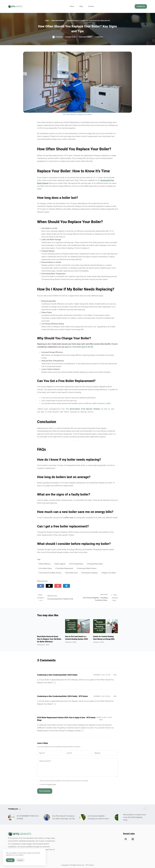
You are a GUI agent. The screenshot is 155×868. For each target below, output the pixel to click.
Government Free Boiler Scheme (50, 573)
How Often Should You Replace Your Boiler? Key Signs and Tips (64, 816)
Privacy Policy (52, 783)
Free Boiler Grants (45, 568)
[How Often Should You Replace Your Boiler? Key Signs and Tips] (47, 816)
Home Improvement (86, 37)
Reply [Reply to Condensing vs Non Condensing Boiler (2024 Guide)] (115, 674)
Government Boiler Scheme (87, 568)
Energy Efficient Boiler (95, 564)
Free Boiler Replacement (64, 568)
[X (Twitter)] (49, 586)
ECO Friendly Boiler (76, 564)
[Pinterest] (58, 586)
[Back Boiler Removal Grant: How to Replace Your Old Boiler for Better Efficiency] (50, 626)
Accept (10, 860)
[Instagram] (133, 838)
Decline (20, 860)
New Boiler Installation (90, 573)
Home (72, 6)
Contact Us (141, 6)
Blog (81, 6)
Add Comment (45, 760)
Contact (91, 6)
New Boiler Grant (71, 573)
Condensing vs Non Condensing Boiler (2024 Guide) (57, 674)
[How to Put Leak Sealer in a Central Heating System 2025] (77, 626)
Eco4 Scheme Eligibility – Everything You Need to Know (99, 816)
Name (42, 752)
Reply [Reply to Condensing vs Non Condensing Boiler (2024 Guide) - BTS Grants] (115, 695)
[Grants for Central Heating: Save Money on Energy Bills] (105, 626)
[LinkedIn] (66, 586)
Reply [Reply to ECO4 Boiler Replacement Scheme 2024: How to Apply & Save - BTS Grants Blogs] (101, 719)
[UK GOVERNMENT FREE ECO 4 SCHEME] (11, 816)
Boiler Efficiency (45, 564)
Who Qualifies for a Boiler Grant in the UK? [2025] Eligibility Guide (135, 816)
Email (70, 752)
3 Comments (99, 37)
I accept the (48, 783)
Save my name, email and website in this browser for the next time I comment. (64, 780)
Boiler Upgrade (60, 564)
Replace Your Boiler (109, 573)
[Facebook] (41, 586)
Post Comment (45, 790)
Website (97, 752)
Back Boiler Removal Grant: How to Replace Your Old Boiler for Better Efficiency (49, 638)
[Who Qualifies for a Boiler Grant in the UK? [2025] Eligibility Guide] (118, 816)
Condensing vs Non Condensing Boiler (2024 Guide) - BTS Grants (62, 695)
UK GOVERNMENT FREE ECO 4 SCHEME (28, 816)
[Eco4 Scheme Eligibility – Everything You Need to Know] (82, 816)
